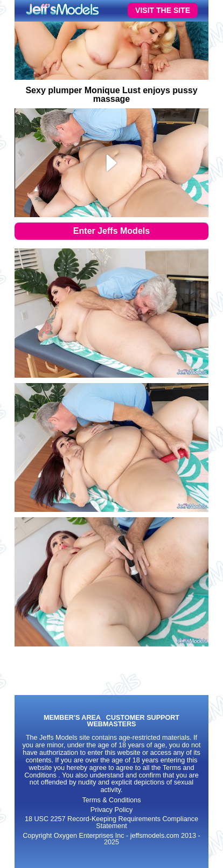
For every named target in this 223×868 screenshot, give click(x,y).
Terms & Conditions (111, 800)
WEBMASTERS (112, 724)
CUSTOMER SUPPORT (143, 718)
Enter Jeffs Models (111, 231)
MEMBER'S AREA (72, 718)
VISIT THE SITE (163, 10)
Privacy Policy (111, 810)
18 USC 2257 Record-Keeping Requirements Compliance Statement (111, 822)
